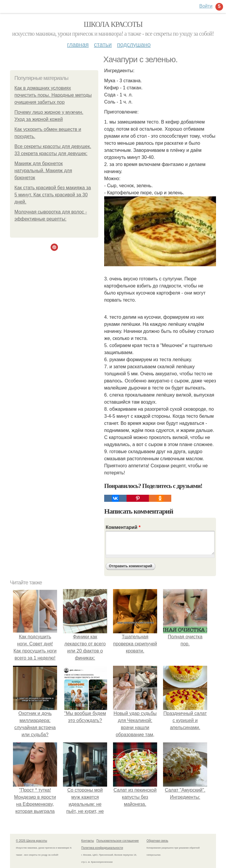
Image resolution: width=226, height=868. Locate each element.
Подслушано (134, 45)
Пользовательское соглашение (118, 841)
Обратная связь (157, 841)
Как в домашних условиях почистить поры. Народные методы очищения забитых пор (53, 95)
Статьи (103, 45)
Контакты (88, 841)
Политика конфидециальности (102, 848)
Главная (78, 45)
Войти (206, 6)
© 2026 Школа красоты (31, 841)
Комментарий (123, 527)
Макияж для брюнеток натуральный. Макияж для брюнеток (43, 171)
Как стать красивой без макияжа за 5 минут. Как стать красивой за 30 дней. (53, 195)
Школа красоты (113, 24)
